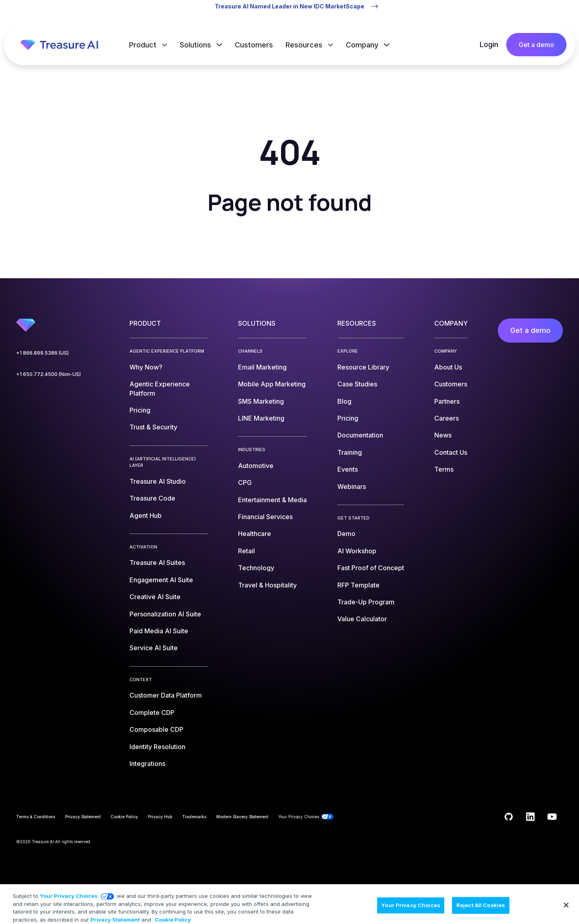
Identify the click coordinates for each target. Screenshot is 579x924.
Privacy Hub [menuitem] (160, 817)
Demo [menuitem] (346, 534)
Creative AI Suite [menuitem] (155, 597)
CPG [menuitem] (245, 483)
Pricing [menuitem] (140, 410)
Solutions (196, 45)
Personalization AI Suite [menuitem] (165, 614)
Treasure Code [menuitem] (152, 498)
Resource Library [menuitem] (363, 367)
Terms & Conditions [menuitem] (36, 817)
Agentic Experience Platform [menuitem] (160, 388)
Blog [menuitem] (344, 401)
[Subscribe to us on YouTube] (552, 817)
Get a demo (536, 45)
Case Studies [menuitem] (357, 384)
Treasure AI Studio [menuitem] (158, 481)
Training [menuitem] (350, 452)
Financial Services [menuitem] (265, 517)
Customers (254, 45)
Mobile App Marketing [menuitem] (272, 384)
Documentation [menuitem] (360, 435)
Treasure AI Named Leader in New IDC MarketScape (289, 6)
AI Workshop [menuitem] (357, 551)
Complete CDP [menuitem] (152, 713)
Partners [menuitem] (447, 401)
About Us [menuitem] (448, 367)
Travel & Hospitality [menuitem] (267, 585)
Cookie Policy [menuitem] (124, 817)
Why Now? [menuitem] (146, 367)
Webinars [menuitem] (352, 487)
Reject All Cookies (481, 912)
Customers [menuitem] (451, 384)
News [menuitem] (443, 435)
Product (144, 45)
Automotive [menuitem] (256, 466)
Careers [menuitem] (447, 418)
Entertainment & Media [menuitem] (272, 500)
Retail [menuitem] (246, 551)
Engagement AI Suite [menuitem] (161, 580)
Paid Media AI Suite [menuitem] (159, 631)
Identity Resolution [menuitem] (157, 747)
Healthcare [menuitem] (255, 534)
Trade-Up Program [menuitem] (366, 602)
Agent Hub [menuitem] (146, 515)
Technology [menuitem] (256, 568)
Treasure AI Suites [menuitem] (157, 563)
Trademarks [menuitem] (194, 817)
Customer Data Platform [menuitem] (166, 695)
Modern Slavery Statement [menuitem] (242, 817)
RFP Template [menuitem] (358, 585)
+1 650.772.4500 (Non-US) (48, 374)
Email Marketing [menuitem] (262, 367)
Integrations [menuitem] (147, 764)
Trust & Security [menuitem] (153, 427)
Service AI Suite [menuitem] (154, 648)
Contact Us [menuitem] (451, 452)
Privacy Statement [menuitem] (83, 817)
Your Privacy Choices (69, 903)
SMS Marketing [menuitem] (261, 401)
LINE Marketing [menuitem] (261, 418)
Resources (305, 45)
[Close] (566, 913)
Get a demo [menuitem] (530, 330)
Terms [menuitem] (444, 469)
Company (363, 45)
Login (489, 44)
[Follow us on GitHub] (509, 817)
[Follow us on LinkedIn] (530, 817)
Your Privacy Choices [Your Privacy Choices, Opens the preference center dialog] (411, 912)
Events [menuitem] (348, 469)
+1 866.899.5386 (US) (42, 353)
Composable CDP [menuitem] (156, 729)
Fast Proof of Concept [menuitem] (371, 568)
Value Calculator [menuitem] (362, 619)
